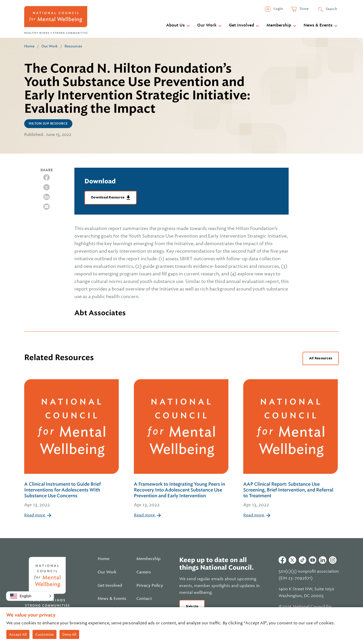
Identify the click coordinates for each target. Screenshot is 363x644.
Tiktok (302, 560)
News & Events (318, 25)
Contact (144, 599)
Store (304, 9)
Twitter (292, 560)
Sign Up (192, 606)
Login (278, 9)
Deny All (69, 634)
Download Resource (108, 197)
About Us (175, 25)
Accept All (18, 634)
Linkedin (323, 560)
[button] (30, 596)
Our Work (207, 25)
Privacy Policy (150, 586)
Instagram (333, 560)
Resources (73, 46)
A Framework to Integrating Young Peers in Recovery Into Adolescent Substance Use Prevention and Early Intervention (182, 495)
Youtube (313, 560)
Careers (144, 572)
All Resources (321, 358)
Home (29, 46)
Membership (279, 25)
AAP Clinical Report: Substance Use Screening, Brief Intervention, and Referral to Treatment (291, 495)
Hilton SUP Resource (48, 124)
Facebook (282, 560)
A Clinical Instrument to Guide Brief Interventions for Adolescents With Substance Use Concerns (72, 495)
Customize (44, 634)
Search (331, 9)
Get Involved (241, 25)
